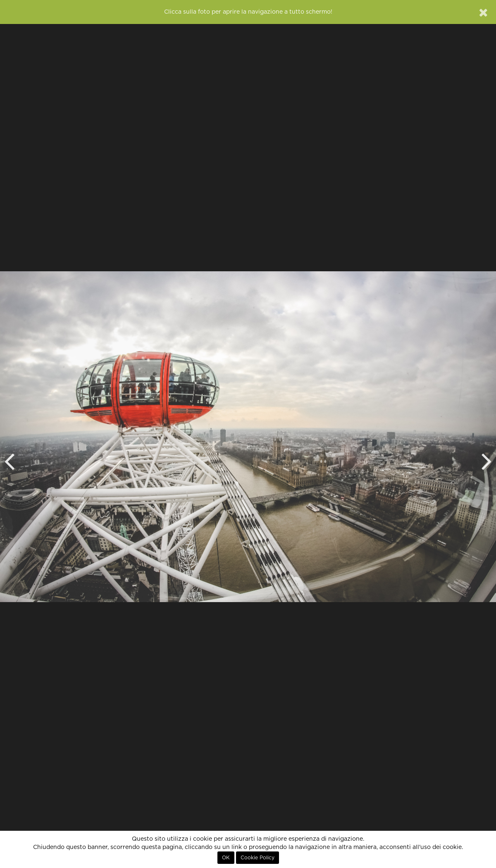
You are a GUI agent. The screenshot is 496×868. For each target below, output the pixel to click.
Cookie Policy (258, 858)
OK (226, 858)
